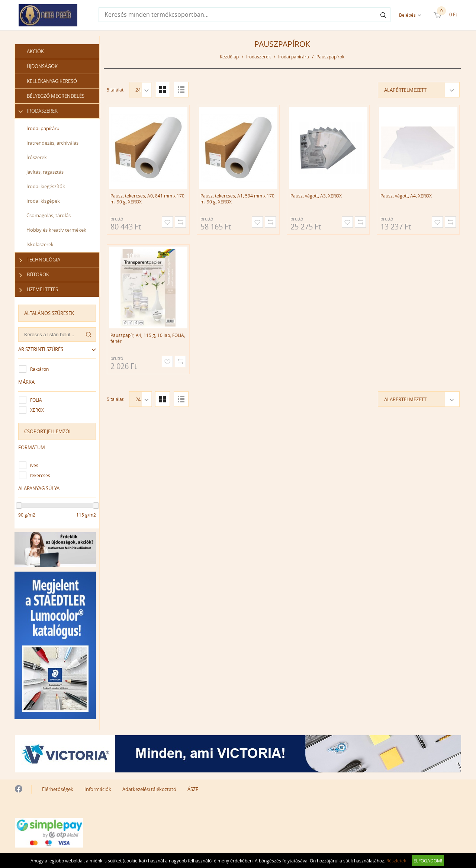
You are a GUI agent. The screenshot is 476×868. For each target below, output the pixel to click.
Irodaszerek (39, 111)
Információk (98, 789)
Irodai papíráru (43, 128)
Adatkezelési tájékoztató (149, 789)
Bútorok (34, 275)
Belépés (407, 15)
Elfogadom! (428, 861)
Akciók (36, 51)
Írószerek (37, 157)
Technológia (40, 260)
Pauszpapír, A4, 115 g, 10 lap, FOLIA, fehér (148, 338)
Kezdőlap (230, 57)
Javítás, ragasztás (45, 172)
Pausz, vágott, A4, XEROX (406, 196)
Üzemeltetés (39, 290)
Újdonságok (43, 66)
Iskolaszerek (40, 244)
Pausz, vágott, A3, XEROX (316, 196)
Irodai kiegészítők (46, 186)
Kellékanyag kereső (52, 81)
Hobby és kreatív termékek (57, 230)
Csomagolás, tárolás (49, 215)
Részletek (396, 861)
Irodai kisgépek (44, 201)
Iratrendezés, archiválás (53, 143)
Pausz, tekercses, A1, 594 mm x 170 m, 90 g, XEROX (237, 199)
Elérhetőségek (58, 789)
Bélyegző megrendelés (56, 96)
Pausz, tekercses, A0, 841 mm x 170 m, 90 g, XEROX (147, 199)
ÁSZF (193, 789)
